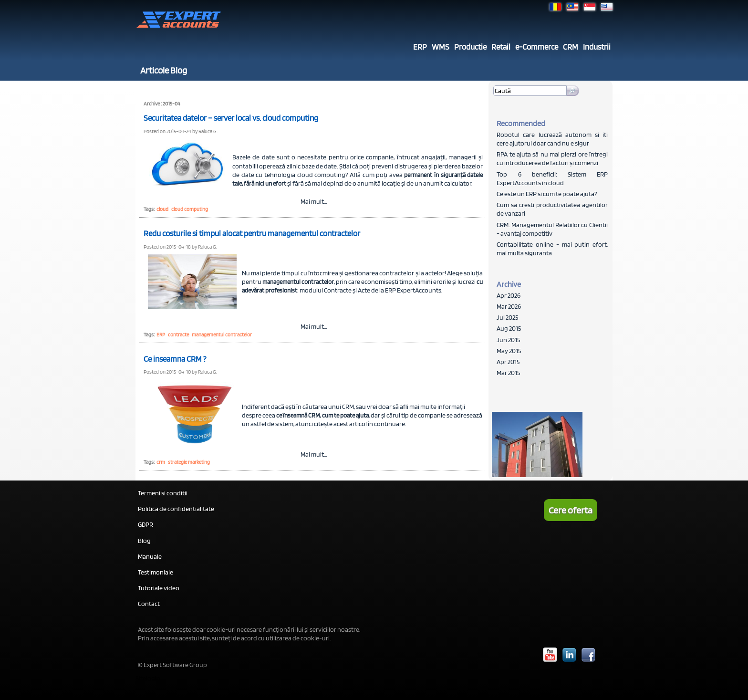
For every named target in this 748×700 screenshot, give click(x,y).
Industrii (597, 47)
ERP (420, 47)
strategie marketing (189, 462)
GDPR (145, 524)
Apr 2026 (509, 295)
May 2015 (509, 351)
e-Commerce (537, 47)
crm (161, 462)
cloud (162, 209)
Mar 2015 (508, 373)
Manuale (150, 556)
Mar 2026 (509, 306)
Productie (470, 47)
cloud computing (190, 209)
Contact (149, 604)
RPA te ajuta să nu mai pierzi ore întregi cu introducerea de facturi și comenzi (552, 158)
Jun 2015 (508, 340)
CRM (571, 47)
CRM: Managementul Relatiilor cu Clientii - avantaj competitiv (552, 229)
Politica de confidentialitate (176, 509)
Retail (501, 47)
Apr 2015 (508, 362)
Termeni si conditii (163, 493)
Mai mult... (314, 201)
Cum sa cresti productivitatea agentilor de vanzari (552, 209)
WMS (441, 47)
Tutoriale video (159, 588)
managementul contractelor (222, 334)
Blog (144, 541)
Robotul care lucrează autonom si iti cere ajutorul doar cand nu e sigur (552, 139)
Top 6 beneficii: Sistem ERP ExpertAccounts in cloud (552, 178)
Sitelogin (148, 678)
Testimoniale (156, 572)
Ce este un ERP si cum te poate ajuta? (547, 194)
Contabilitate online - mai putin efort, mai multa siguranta (552, 249)
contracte (178, 334)
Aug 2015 (509, 328)
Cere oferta (571, 510)
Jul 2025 (507, 317)
